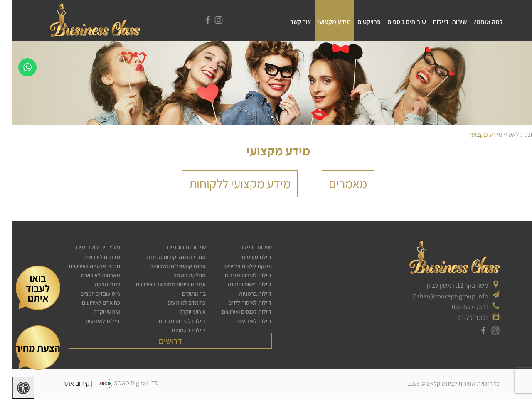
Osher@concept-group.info (438, 296)
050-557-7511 (458, 307)
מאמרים (336, 184)
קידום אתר (64, 383)
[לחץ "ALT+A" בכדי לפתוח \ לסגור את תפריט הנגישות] (11, 388)
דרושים (158, 341)
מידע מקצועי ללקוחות (228, 184)
